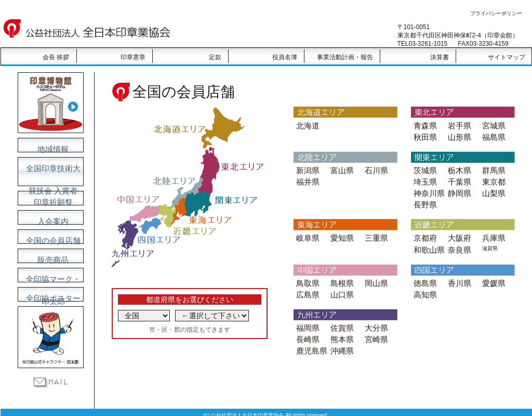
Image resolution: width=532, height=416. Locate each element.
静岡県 (458, 188)
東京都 (492, 178)
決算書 (440, 57)
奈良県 (458, 242)
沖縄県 (341, 337)
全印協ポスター (50, 295)
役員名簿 (285, 57)
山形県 (458, 135)
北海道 (306, 125)
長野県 (424, 199)
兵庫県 (492, 231)
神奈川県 (427, 188)
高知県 (424, 284)
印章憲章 (133, 57)
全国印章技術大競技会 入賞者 (50, 167)
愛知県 (341, 231)
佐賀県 (341, 316)
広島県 (306, 284)
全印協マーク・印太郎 (50, 276)
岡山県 (375, 274)
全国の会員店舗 (50, 237)
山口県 (341, 284)
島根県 (341, 274)
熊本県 (341, 327)
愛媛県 (492, 274)
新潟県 (306, 168)
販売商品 (50, 256)
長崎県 (306, 327)
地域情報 (50, 146)
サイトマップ (507, 57)
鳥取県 (306, 274)
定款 (215, 57)
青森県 (424, 125)
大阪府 (458, 231)
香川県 (458, 274)
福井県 (306, 178)
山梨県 (492, 188)
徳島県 (424, 274)
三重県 (375, 231)
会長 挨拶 (56, 57)
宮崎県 (375, 327)
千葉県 (458, 178)
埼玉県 (424, 178)
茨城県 (424, 168)
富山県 (341, 168)
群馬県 (492, 168)
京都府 (424, 231)
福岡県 (306, 316)
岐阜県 (306, 231)
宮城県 (492, 125)
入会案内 (50, 218)
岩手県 (458, 125)
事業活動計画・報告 (345, 57)
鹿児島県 (310, 337)
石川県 (375, 168)
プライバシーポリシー (496, 13)
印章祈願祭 (50, 199)
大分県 (375, 316)
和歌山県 (427, 242)
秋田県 (424, 135)
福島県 (492, 135)
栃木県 (458, 168)
